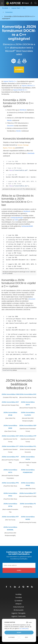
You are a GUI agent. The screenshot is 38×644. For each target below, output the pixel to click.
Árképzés (18, 604)
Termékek (18, 597)
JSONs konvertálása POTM (28, 458)
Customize (11, 637)
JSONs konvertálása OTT (10, 446)
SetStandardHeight (17, 218)
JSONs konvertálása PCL (28, 446)
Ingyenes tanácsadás (19, 616)
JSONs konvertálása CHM (10, 394)
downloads (31, 153)
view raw (33, 189)
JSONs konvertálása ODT (10, 436)
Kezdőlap (18, 594)
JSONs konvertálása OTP (28, 436)
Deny (26, 637)
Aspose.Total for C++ (10, 81)
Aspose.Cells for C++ (28, 86)
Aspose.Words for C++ (20, 90)
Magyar (25, 3)
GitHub (28, 189)
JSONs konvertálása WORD (28, 518)
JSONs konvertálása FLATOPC (28, 414)
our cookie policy (24, 629)
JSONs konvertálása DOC (28, 394)
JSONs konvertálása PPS (10, 483)
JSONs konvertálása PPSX (10, 495)
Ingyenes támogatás (18, 613)
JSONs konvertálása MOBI (10, 427)
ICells (16, 220)
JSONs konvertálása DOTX (28, 403)
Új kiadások (18, 601)
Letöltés (19, 70)
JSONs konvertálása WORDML (10, 528)
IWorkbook (23, 110)
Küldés (19, 570)
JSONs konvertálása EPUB (10, 414)
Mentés (9, 120)
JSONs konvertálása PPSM (28, 484)
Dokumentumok (19, 607)
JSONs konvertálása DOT (10, 402)
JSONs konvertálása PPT (28, 493)
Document (10, 126)
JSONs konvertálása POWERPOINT (28, 471)
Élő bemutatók (19, 610)
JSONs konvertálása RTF (10, 517)
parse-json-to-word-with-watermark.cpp (14, 369)
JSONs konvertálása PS (28, 504)
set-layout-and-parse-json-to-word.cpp (14, 272)
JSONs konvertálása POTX (10, 471)
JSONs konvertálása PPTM (10, 505)
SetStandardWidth (27, 226)
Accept (19, 632)
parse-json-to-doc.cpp (9, 189)
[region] (19, 174)
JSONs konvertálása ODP (28, 426)
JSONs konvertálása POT (10, 457)
